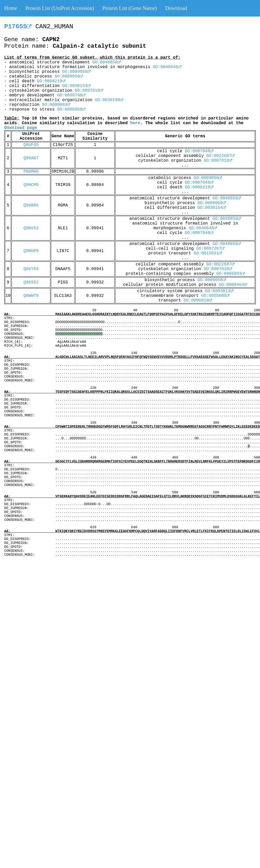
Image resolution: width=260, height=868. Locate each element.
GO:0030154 (76, 86)
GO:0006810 (198, 301)
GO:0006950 (71, 110)
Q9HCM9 (31, 185)
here (135, 123)
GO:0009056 (69, 77)
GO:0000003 (56, 105)
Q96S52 (31, 282)
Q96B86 (31, 205)
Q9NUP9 (31, 251)
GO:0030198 (109, 100)
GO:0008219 (51, 81)
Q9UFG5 (31, 145)
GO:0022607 (220, 156)
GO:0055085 (215, 296)
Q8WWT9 (31, 296)
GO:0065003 (231, 274)
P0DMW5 (31, 172)
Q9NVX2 (31, 228)
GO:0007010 (89, 91)
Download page (21, 128)
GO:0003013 (219, 291)
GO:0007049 (199, 151)
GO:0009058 (76, 72)
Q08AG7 (31, 158)
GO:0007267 (210, 249)
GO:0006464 (233, 285)
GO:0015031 (208, 253)
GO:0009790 (71, 95)
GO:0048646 (167, 67)
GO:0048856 (107, 62)
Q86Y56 (31, 269)
